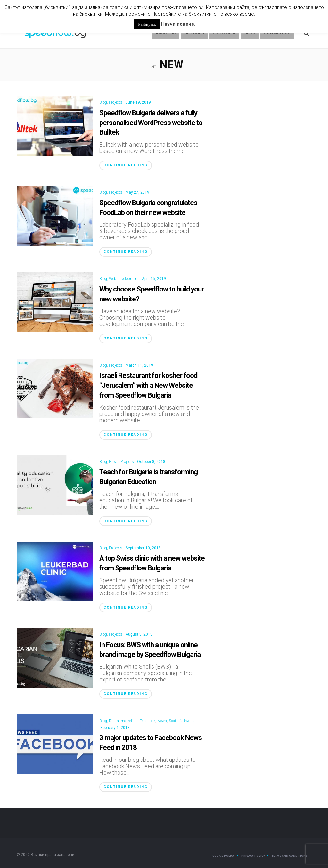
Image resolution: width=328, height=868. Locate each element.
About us (165, 33)
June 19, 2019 (138, 103)
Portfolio (224, 33)
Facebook (148, 721)
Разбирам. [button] (147, 24)
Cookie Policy (223, 856)
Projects (116, 103)
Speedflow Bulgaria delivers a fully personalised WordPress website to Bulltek (151, 123)
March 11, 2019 (139, 366)
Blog (250, 33)
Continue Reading (126, 166)
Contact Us (277, 33)
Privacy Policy (253, 856)
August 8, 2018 (139, 635)
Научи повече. (178, 24)
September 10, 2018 (143, 548)
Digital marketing (123, 721)
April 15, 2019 (154, 279)
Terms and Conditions (290, 856)
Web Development (124, 279)
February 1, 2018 (115, 728)
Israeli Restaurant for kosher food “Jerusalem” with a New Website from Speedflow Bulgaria (148, 386)
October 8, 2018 (151, 462)
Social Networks (182, 721)
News (114, 462)
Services (194, 33)
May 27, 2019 (137, 193)
